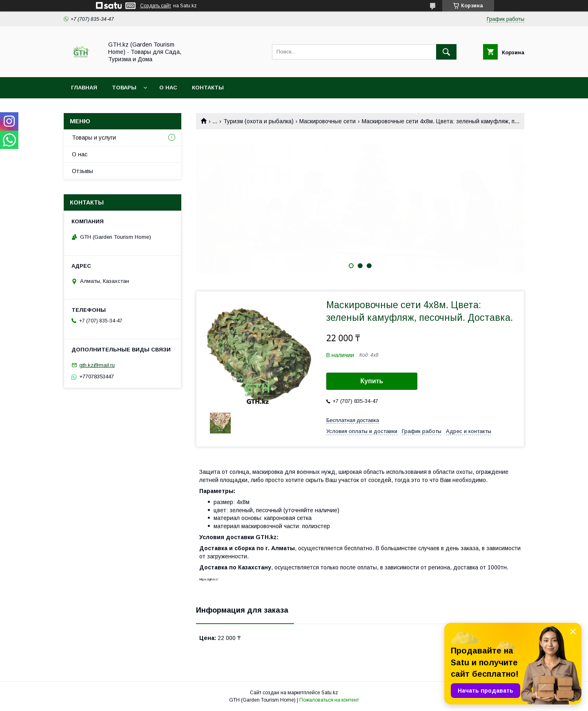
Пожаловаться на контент (329, 700)
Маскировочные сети (327, 121)
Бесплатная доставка (353, 420)
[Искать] (446, 52)
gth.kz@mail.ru (97, 365)
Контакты (208, 88)
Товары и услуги (94, 138)
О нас (168, 88)
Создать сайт (156, 6)
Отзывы (82, 171)
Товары (124, 88)
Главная (84, 88)
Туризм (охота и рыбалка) (258, 121)
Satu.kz (330, 693)
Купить (372, 381)
